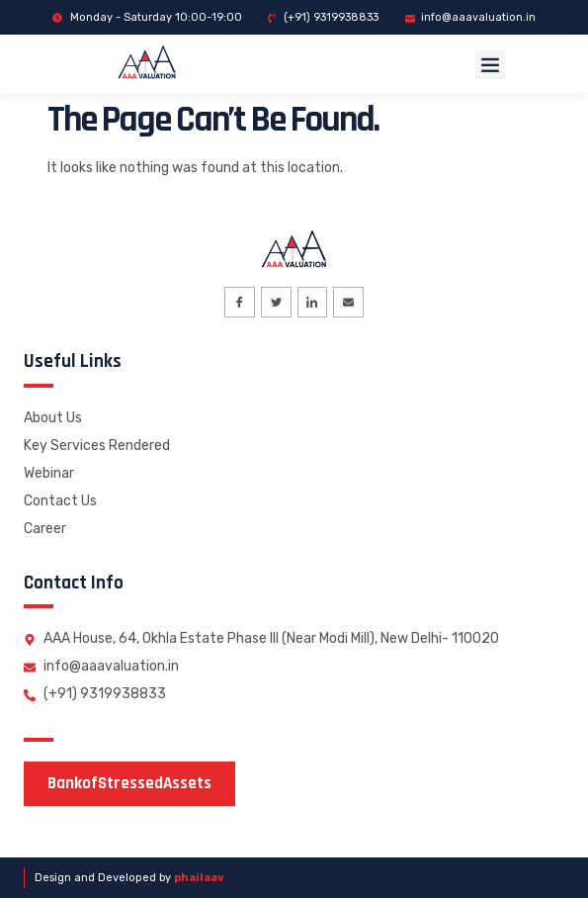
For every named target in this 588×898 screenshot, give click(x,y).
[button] (490, 64)
